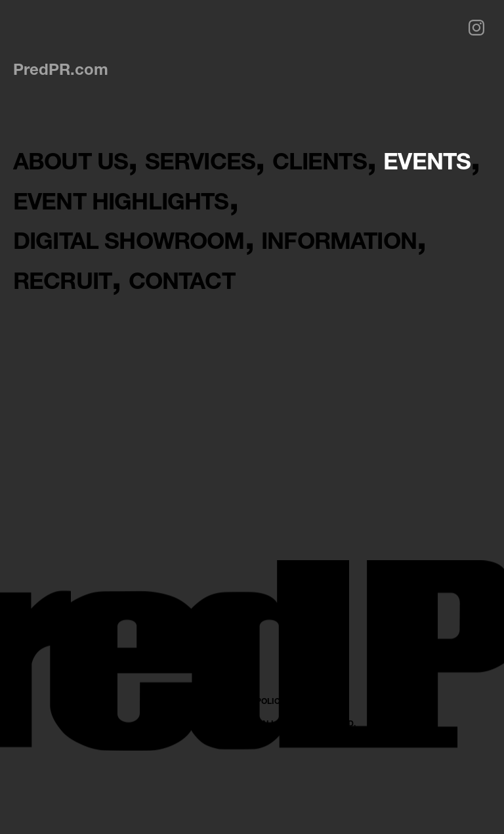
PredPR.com (61, 69)
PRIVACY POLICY (252, 780)
